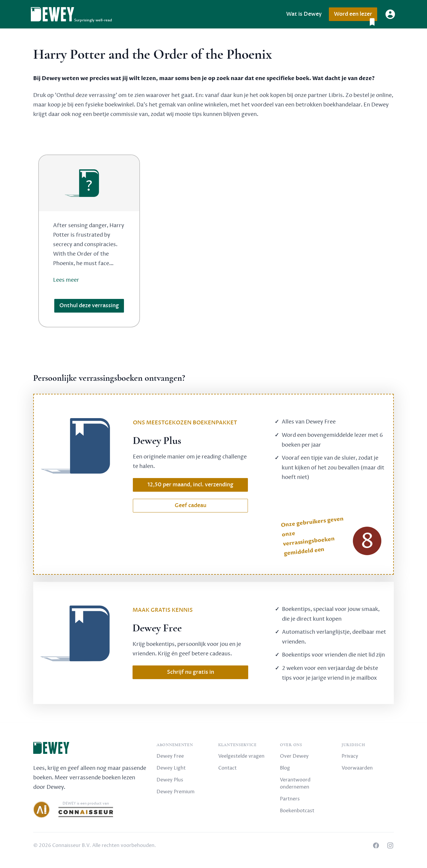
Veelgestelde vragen (241, 756)
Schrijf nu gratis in (191, 672)
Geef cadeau (191, 505)
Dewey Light (171, 768)
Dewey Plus (170, 780)
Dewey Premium (176, 792)
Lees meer (66, 280)
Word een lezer (355, 16)
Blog (285, 768)
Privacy (350, 756)
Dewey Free (170, 756)
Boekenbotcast (297, 811)
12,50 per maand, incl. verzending (190, 485)
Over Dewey (294, 756)
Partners (290, 799)
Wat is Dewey (304, 14)
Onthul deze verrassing (89, 306)
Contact (227, 768)
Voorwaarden (357, 768)
